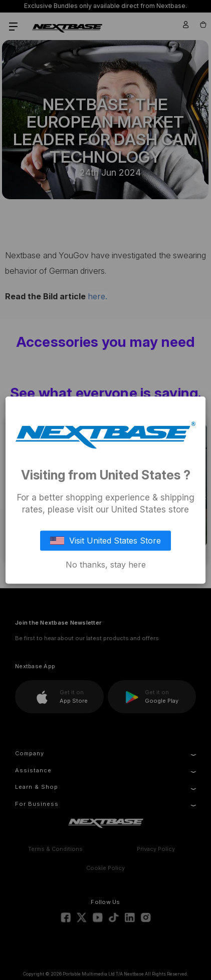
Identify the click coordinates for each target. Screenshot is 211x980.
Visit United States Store (106, 541)
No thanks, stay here (106, 565)
